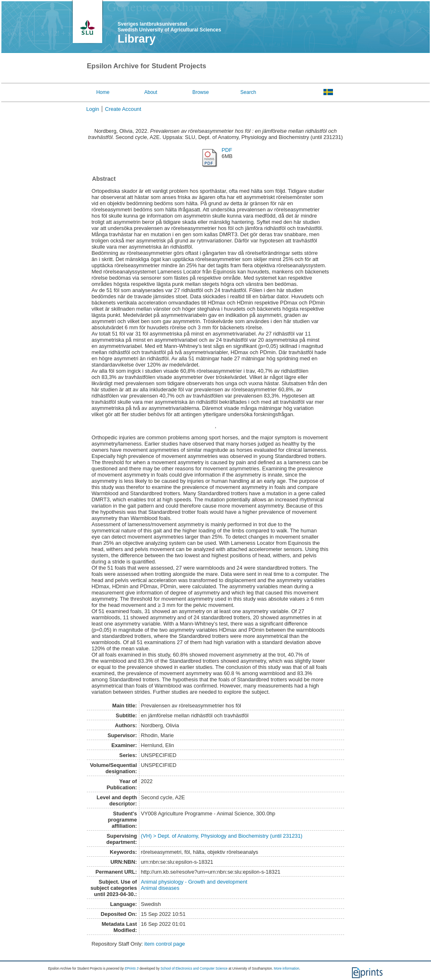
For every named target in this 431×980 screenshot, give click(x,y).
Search (248, 92)
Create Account (123, 109)
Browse (201, 92)
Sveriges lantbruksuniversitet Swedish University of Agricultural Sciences (169, 27)
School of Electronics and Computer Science (194, 969)
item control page (165, 944)
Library (136, 39)
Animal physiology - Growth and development (194, 882)
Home (103, 92)
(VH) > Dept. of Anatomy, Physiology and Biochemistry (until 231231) (221, 836)
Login (92, 109)
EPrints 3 (132, 969)
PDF (227, 150)
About (151, 92)
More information (286, 969)
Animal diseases (160, 888)
